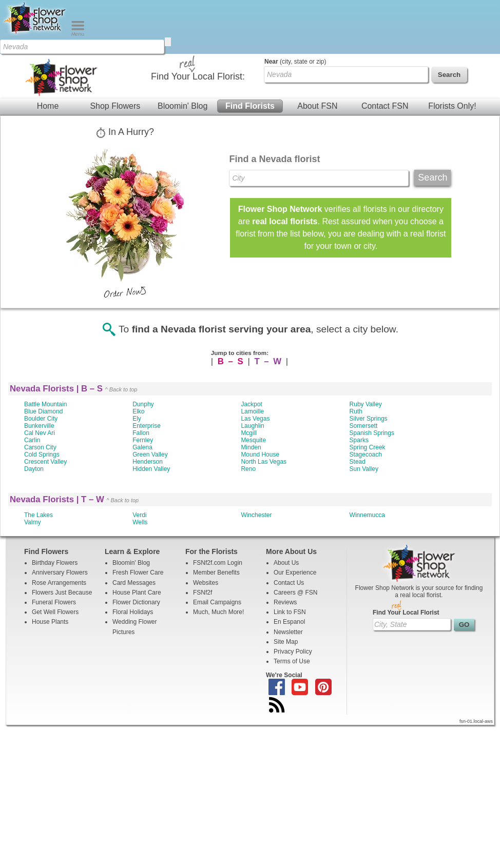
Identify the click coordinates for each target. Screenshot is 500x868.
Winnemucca (367, 515)
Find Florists (250, 106)
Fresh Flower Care (138, 573)
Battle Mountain (45, 404)
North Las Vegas (264, 462)
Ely (137, 419)
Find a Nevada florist (274, 159)
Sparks (359, 440)
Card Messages (134, 583)
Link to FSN (290, 612)
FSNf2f (203, 593)
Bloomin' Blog (182, 106)
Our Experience (295, 573)
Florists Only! (452, 106)
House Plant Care (137, 593)
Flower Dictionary (136, 602)
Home (48, 106)
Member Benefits (216, 573)
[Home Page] (35, 34)
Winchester (256, 515)
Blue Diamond (43, 411)
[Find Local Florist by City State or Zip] (82, 47)
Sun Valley (364, 469)
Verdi (139, 515)
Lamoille (252, 411)
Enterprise (147, 426)
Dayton (34, 469)
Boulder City (41, 419)
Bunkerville (39, 426)
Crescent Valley (45, 462)
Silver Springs (369, 419)
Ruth (356, 411)
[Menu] (78, 34)
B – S (231, 361)
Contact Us (289, 583)
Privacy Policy (293, 652)
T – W (268, 361)
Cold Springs (42, 455)
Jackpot (251, 404)
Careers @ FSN (296, 593)
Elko (138, 411)
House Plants (50, 622)
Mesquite (253, 440)
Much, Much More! (218, 612)
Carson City (40, 447)
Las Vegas (255, 419)
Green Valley (150, 455)
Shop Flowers (115, 106)
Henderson (148, 462)
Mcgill (249, 433)
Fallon (141, 433)
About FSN (317, 106)
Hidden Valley (151, 469)
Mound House (260, 455)
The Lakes (39, 515)
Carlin (32, 440)
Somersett (364, 426)
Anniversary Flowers (60, 573)
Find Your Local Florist (406, 613)
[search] (168, 42)
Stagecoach (366, 455)
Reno (248, 469)
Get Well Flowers (55, 612)
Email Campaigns (217, 602)
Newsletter (288, 632)
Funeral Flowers (54, 602)
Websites (206, 583)
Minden (251, 447)
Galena (142, 447)
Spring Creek (368, 447)
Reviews (285, 602)
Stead (358, 462)
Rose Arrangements (59, 583)
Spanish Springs (372, 433)
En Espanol (289, 622)
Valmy (32, 522)
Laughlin (252, 426)
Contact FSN (385, 106)
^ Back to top (121, 389)
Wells (140, 522)
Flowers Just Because (62, 593)
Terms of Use (292, 661)
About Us (286, 563)
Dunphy (143, 404)
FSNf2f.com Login (218, 563)
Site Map (286, 642)
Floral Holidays (133, 612)
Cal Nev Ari (40, 433)
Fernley (143, 440)
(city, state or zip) (295, 62)
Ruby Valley (366, 404)
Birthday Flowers (55, 563)
